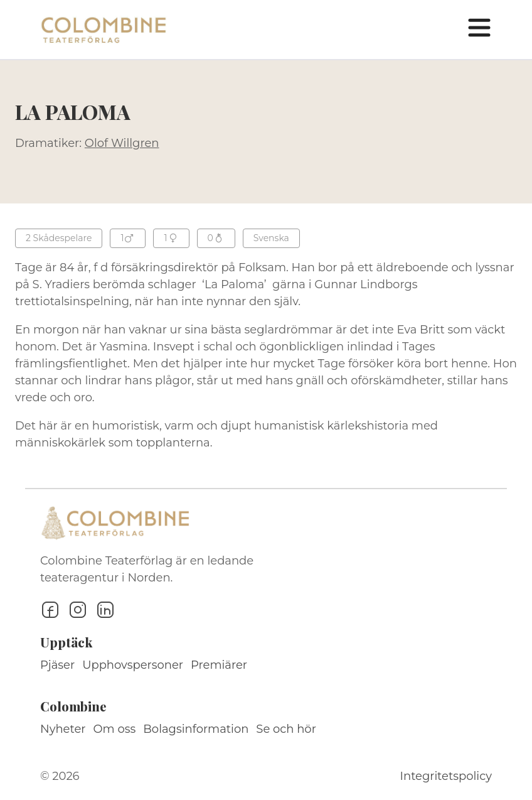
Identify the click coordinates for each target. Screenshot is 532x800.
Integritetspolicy (446, 776)
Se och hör (286, 729)
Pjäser (57, 665)
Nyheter (63, 729)
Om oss (115, 729)
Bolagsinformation (196, 729)
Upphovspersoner (133, 665)
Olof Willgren (122, 143)
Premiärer (219, 665)
